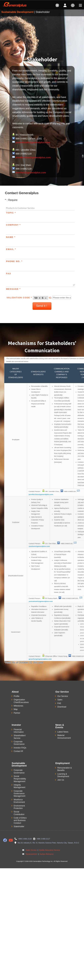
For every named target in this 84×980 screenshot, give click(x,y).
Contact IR (18, 751)
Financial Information (19, 731)
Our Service (63, 696)
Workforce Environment (19, 801)
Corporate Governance (19, 743)
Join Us (61, 780)
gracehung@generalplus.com (40, 659)
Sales (60, 700)
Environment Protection (19, 807)
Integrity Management (20, 786)
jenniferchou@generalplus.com (33, 157)
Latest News (63, 732)
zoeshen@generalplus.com (31, 173)
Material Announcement (64, 737)
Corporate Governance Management (20, 794)
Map (16, 709)
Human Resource (46, 854)
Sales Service (31, 850)
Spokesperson (31, 854)
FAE (59, 703)
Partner (17, 713)
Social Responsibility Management (20, 779)
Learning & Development (63, 775)
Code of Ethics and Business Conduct (20, 820)
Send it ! (42, 306)
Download (62, 707)
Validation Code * (30, 298)
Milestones (18, 706)
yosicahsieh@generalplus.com (33, 142)
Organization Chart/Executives (21, 701)
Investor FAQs (20, 748)
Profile (17, 696)
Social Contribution (19, 813)
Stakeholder (19, 827)
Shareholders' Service (20, 737)
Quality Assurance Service (49, 850)
